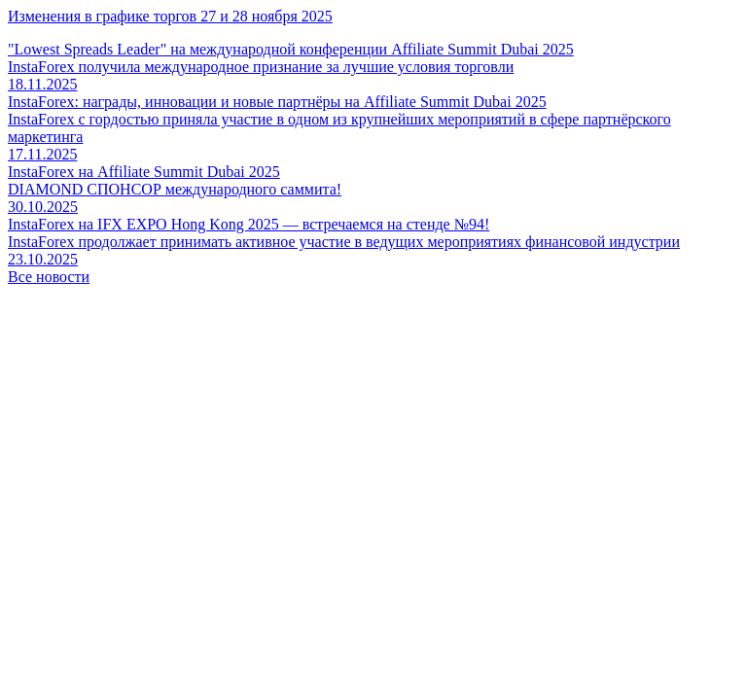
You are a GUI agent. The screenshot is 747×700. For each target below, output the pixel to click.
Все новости (49, 277)
